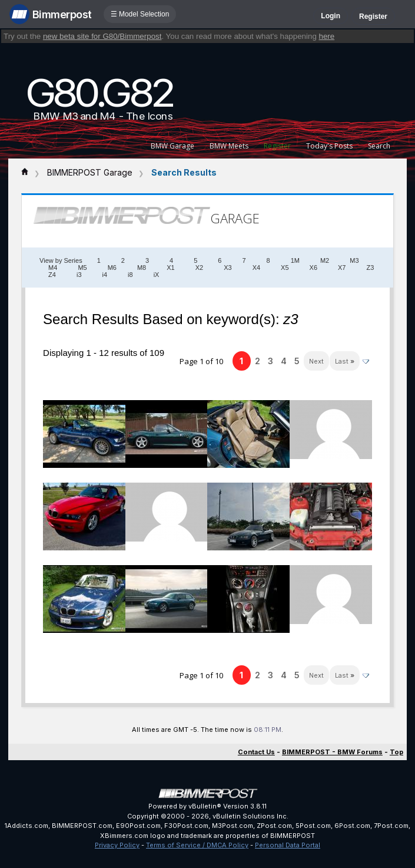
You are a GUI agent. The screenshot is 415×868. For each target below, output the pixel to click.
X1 (170, 268)
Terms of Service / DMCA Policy (197, 845)
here (327, 36)
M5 (82, 268)
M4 (53, 268)
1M (295, 260)
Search (379, 146)
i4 (105, 275)
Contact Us (256, 752)
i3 (79, 275)
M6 (112, 268)
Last (345, 361)
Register (373, 16)
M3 (354, 260)
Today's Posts (329, 146)
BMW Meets (229, 146)
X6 (313, 268)
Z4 (52, 275)
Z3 (371, 268)
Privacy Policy (117, 845)
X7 (342, 268)
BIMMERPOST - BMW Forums (332, 752)
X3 (228, 268)
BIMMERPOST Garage (90, 172)
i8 (130, 275)
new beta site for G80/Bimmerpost (102, 36)
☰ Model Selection (140, 14)
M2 (325, 260)
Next (316, 361)
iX (157, 275)
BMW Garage (172, 146)
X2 (199, 268)
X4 (256, 268)
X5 (285, 268)
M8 (142, 268)
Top (396, 752)
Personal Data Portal (288, 845)
